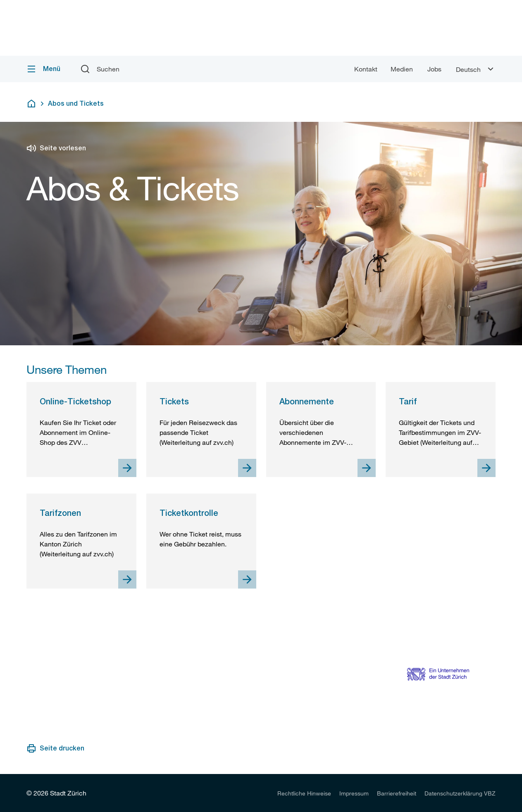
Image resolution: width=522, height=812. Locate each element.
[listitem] (304, 793)
